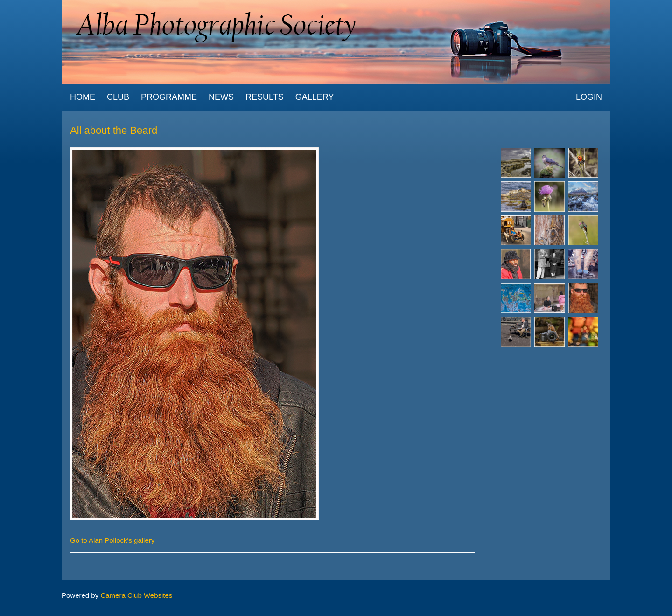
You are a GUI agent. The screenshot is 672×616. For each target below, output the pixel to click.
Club (118, 97)
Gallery (315, 97)
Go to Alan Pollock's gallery (112, 540)
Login (589, 97)
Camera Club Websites (136, 595)
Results (265, 97)
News (221, 97)
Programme (169, 97)
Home (83, 97)
